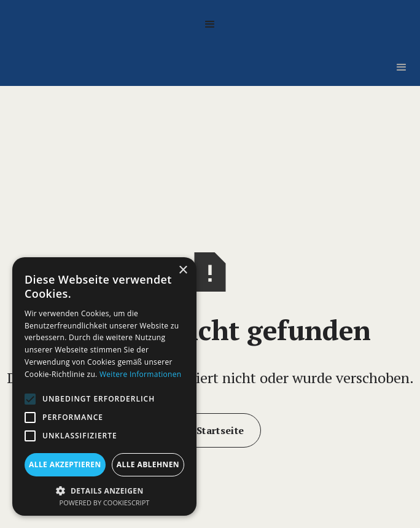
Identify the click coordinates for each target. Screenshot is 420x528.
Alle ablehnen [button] (148, 464)
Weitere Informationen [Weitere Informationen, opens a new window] (141, 374)
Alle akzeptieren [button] (65, 464)
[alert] (104, 386)
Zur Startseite (210, 430)
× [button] (183, 270)
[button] (210, 25)
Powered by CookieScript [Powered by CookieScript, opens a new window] (105, 503)
